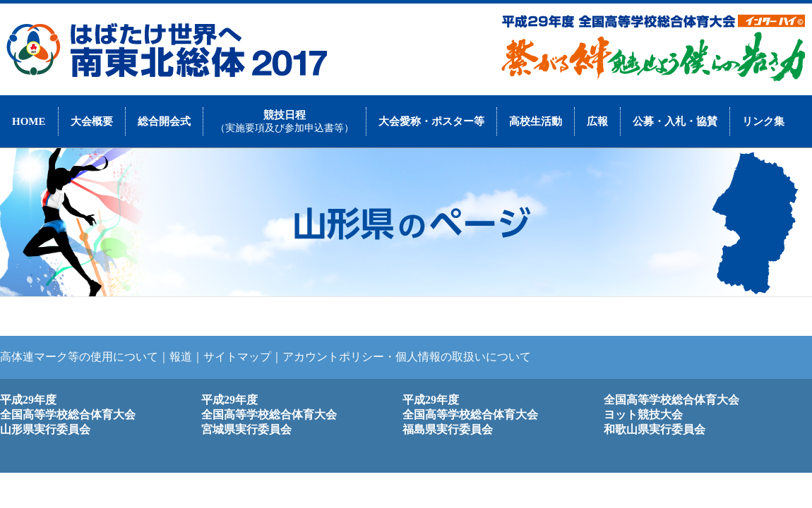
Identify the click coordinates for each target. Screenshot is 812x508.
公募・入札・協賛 (675, 121)
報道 (181, 357)
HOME (29, 121)
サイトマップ (237, 357)
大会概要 (92, 121)
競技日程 (285, 121)
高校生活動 (536, 121)
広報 (597, 121)
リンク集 (763, 121)
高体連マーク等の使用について (79, 357)
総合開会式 (164, 121)
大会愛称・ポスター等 (431, 121)
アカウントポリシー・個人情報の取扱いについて (407, 357)
